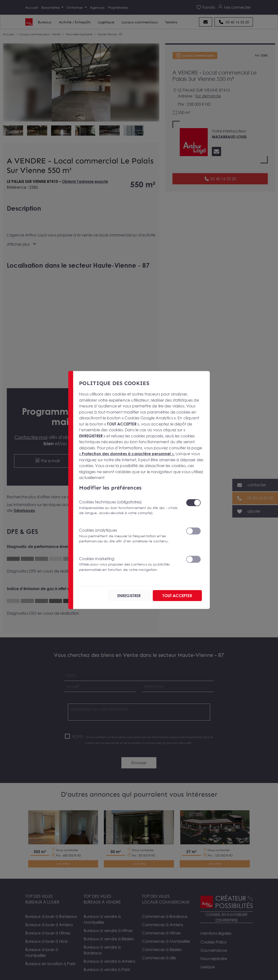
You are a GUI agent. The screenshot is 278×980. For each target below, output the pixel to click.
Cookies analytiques (130, 536)
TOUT (177, 595)
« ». (127, 454)
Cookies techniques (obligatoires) (130, 507)
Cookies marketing (130, 564)
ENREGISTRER (129, 595)
